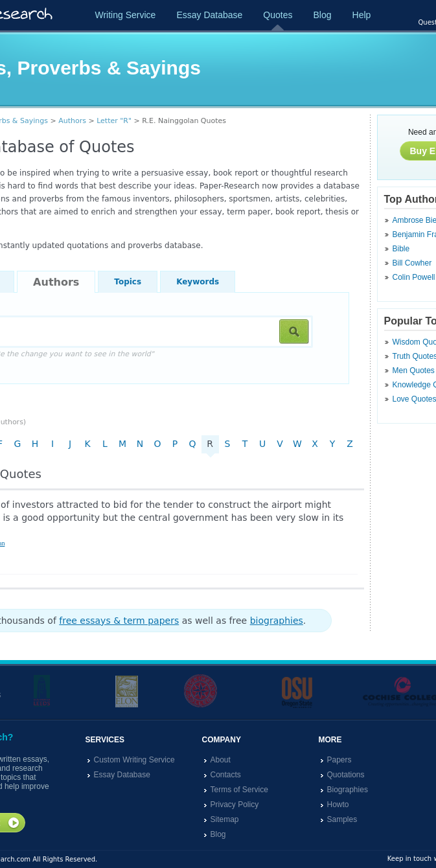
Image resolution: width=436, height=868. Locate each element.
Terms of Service (239, 790)
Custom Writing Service (134, 760)
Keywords (198, 282)
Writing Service (126, 15)
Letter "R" (114, 121)
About (221, 760)
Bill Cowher (412, 263)
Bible (401, 249)
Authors (72, 121)
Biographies (348, 790)
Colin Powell (414, 277)
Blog (322, 15)
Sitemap (225, 819)
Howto (338, 805)
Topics (128, 282)
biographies (277, 621)
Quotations (346, 775)
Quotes (278, 15)
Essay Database (209, 15)
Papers (339, 760)
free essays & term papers (119, 621)
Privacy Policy (235, 805)
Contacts (226, 775)
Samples (342, 819)
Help (362, 15)
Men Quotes (414, 371)
